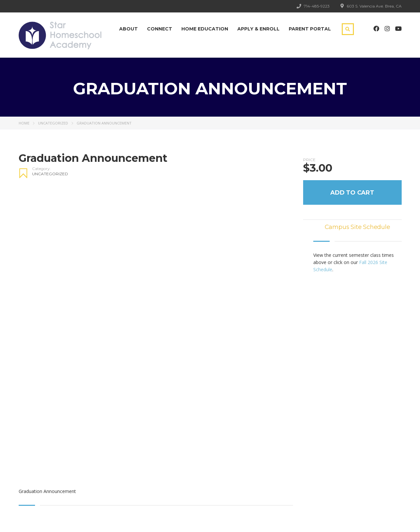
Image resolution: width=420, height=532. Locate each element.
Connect (160, 29)
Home (24, 123)
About (128, 29)
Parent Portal (310, 29)
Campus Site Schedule (357, 227)
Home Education (205, 29)
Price (309, 160)
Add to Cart (352, 193)
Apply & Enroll (258, 29)
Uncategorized (53, 123)
